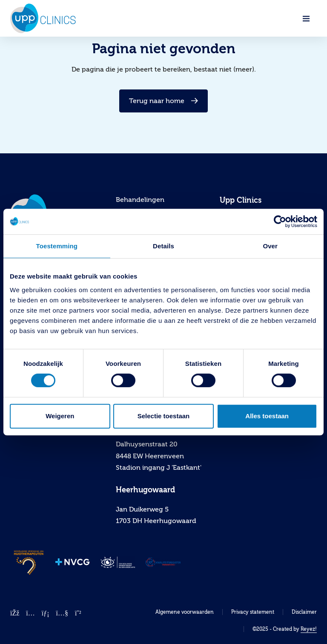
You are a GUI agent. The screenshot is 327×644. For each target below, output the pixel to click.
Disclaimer (304, 612)
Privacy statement (253, 612)
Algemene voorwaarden (185, 612)
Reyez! (309, 629)
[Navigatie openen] (306, 18)
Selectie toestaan (164, 416)
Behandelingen (140, 200)
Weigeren (60, 416)
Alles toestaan (267, 416)
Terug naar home (163, 101)
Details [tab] (163, 246)
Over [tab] (270, 246)
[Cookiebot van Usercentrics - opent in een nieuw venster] (280, 221)
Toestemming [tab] (57, 246)
